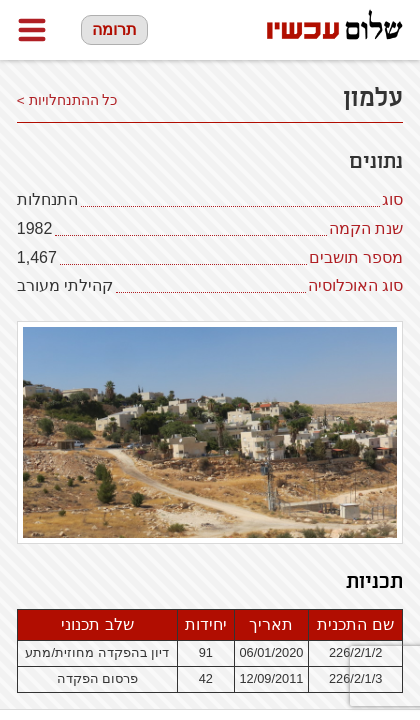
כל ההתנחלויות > (67, 100)
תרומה (114, 29)
